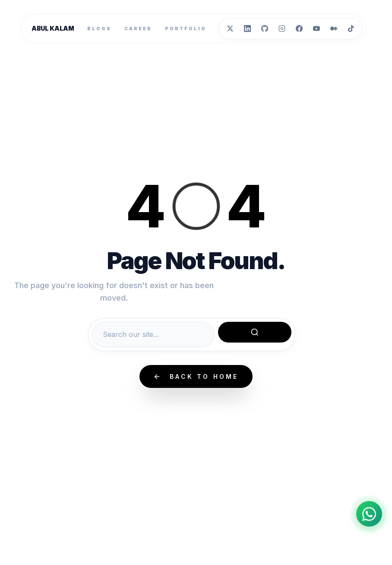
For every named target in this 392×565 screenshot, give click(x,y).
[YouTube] (316, 29)
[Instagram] (282, 29)
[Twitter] (230, 29)
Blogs (99, 29)
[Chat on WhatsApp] (369, 513)
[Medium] (334, 29)
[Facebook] (299, 29)
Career (138, 29)
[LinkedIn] (247, 29)
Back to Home (196, 377)
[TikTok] (351, 29)
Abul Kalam (53, 28)
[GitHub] (265, 29)
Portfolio (186, 29)
